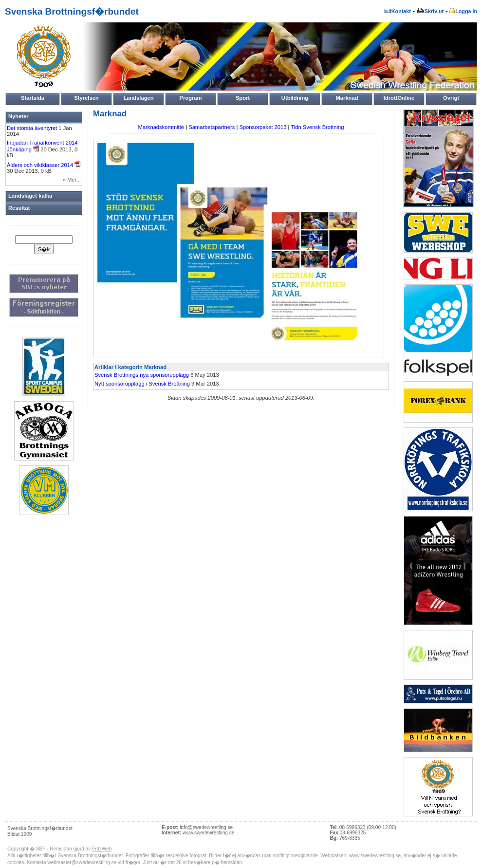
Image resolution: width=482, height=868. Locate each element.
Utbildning (295, 98)
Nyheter (19, 116)
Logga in (463, 11)
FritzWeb (102, 849)
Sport (243, 98)
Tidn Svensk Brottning (317, 127)
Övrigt (451, 98)
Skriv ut (430, 11)
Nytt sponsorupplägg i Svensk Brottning (142, 384)
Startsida (33, 98)
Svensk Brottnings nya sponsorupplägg (142, 375)
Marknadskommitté (161, 127)
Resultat (19, 208)
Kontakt (397, 11)
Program (190, 98)
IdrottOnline (399, 98)
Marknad (347, 98)
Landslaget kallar (30, 196)
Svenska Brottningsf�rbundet (72, 11)
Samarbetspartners (212, 127)
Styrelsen (86, 98)
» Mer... (72, 180)
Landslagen (138, 98)
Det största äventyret (33, 128)
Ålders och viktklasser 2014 (44, 165)
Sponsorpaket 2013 (263, 127)
